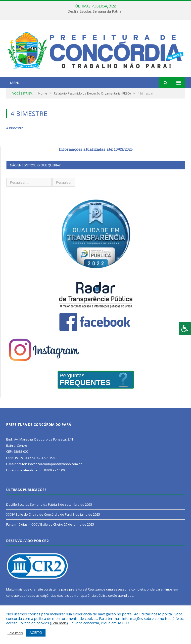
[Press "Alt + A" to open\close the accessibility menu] (185, 328)
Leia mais (59, 623)
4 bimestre (15, 128)
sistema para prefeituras (67, 589)
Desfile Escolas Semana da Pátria (94, 11)
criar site (37, 589)
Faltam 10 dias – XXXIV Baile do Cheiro (35, 524)
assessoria (122, 589)
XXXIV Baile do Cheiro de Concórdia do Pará (39, 514)
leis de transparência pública (86, 595)
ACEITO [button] (36, 632)
